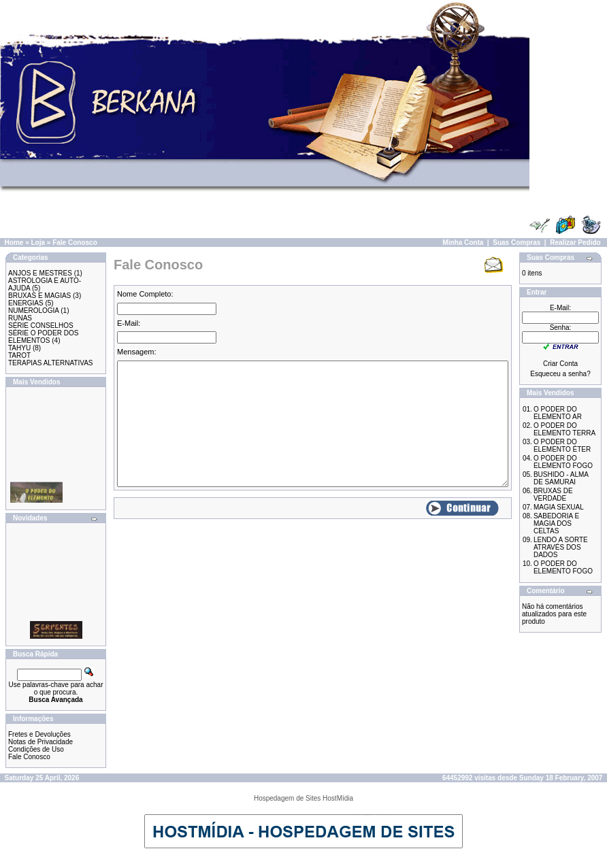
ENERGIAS (26, 303)
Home (14, 243)
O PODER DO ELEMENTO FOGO (563, 462)
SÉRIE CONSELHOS (41, 325)
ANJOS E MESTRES (40, 273)
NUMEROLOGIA (33, 311)
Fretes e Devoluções (39, 734)
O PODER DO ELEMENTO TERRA (564, 429)
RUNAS (20, 318)
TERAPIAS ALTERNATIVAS (50, 363)
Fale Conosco (75, 243)
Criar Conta (560, 364)
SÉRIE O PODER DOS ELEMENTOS (43, 337)
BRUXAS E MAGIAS (39, 296)
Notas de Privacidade (40, 742)
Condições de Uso (36, 749)
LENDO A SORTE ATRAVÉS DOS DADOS (561, 547)
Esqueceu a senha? (560, 374)
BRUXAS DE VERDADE (553, 495)
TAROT (19, 355)
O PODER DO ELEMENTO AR (558, 413)
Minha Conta (463, 243)
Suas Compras (516, 243)
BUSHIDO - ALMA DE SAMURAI (561, 478)
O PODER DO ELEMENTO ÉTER (562, 446)
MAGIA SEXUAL (559, 507)
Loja (38, 243)
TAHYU (19, 348)
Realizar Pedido (575, 243)
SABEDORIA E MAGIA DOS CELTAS (556, 523)
